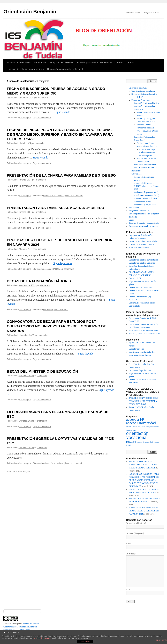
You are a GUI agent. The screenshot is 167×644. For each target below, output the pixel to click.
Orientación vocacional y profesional (65, 69)
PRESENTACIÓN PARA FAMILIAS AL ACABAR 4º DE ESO (55, 208)
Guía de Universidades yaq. (140, 297)
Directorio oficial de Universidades (143, 241)
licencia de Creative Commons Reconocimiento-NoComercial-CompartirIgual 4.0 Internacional (21, 627)
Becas (131, 63)
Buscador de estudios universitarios (143, 260)
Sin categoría (25, 118)
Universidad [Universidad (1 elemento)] (155, 442)
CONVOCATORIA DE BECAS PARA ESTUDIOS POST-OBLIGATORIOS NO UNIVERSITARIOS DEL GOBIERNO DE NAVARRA (56, 326)
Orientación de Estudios (19, 63)
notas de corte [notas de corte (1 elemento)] (131, 430)
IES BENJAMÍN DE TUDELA (142, 244)
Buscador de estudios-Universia (142, 263)
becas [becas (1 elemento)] (135, 427)
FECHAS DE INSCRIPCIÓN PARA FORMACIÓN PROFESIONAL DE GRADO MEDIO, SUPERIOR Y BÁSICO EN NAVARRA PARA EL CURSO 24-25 (60, 134)
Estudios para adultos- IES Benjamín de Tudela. (101, 63)
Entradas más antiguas (19, 472)
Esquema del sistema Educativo (144, 94)
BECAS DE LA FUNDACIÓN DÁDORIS (39, 281)
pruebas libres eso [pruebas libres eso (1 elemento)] (143, 442)
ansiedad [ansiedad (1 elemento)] (129, 427)
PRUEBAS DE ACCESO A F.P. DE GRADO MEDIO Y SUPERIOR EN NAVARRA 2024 (144, 511)
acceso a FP (49, 269)
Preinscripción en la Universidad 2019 (145, 334)
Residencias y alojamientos (145, 205)
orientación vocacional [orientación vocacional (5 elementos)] (137, 435)
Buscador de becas (136, 349)
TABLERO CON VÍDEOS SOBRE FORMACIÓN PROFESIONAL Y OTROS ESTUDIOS (143, 401)
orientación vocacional (53, 196)
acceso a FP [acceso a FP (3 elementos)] (135, 419)
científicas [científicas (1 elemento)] (141, 427)
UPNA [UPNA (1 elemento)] (129, 445)
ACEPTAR (85, 642)
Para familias (40, 63)
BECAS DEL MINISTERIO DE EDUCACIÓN (42, 371)
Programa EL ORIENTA (62, 63)
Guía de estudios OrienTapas (141, 287)
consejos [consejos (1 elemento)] (149, 427)
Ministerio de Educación (139, 248)
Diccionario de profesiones (140, 370)
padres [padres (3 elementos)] (131, 441)
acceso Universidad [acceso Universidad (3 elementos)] (141, 423)
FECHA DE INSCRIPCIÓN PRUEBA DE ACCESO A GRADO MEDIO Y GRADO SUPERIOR (143, 465)
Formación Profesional (141, 100)
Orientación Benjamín (30, 12)
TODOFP (133, 300)
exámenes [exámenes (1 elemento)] (156, 427)
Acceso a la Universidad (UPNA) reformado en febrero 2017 (147, 186)
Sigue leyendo (64, 112)
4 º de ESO (139, 97)
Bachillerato (136, 171)
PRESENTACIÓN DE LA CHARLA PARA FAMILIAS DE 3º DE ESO (61, 175)
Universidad (136, 174)
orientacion (43, 98)
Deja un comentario (42, 118)
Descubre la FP (135, 278)
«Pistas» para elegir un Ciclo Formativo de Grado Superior (149, 152)
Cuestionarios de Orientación (143, 91)
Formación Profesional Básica (146, 103)
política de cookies (42, 638)
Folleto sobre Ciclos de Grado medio (144, 330)
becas (46, 309)
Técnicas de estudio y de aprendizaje (25, 69)
